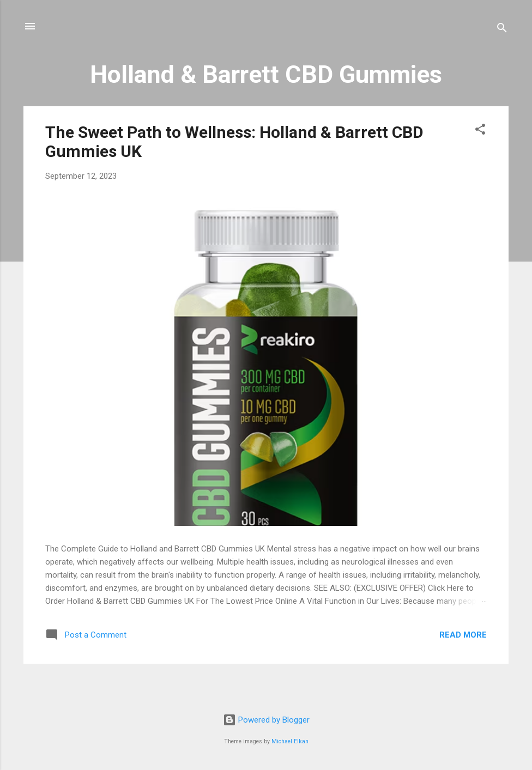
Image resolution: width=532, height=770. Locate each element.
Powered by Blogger (266, 720)
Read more (463, 635)
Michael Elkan (290, 741)
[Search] (502, 30)
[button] (480, 131)
